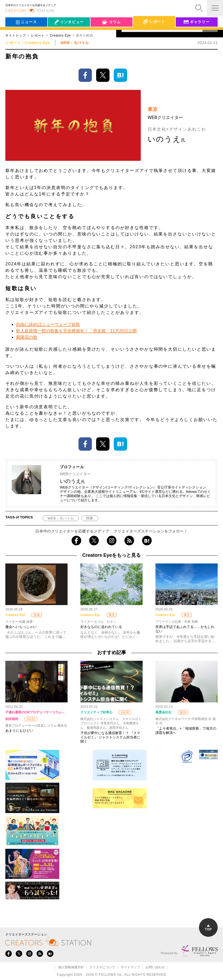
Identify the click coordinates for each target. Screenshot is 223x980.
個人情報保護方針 (71, 967)
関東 (90, 518)
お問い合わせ (155, 967)
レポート (38, 35)
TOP (208, 928)
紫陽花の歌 (27, 337)
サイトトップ (15, 35)
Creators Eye (37, 43)
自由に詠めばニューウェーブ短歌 (48, 324)
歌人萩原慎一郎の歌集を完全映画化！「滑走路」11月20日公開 (76, 331)
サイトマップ (130, 967)
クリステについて (102, 967)
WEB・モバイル (61, 518)
